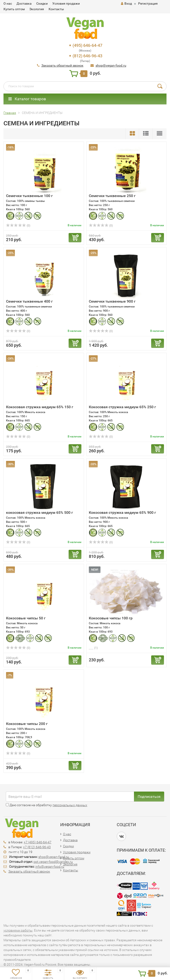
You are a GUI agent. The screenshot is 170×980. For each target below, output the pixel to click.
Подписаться (149, 797)
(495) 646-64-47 (87, 45)
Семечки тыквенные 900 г (112, 301)
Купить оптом (14, 9)
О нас (8, 3)
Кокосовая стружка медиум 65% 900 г (122, 513)
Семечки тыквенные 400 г (29, 301)
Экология (37, 9)
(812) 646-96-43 (87, 56)
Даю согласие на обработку (47, 805)
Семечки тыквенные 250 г (112, 196)
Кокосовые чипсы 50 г (26, 618)
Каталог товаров (27, 99)
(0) (18, 226)
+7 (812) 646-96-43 (37, 847)
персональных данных (70, 805)
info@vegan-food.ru (50, 867)
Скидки (42, 3)
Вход (126, 3)
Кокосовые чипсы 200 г (27, 724)
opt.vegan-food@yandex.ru (53, 862)
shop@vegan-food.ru (111, 65)
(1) (93, 648)
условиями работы (18, 930)
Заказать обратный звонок (62, 65)
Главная (10, 113)
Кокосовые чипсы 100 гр (111, 618)
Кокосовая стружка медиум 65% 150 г (40, 407)
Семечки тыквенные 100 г (29, 196)
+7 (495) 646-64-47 (38, 842)
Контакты (56, 9)
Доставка (24, 3)
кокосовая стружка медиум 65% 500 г (40, 513)
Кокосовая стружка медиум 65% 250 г (122, 407)
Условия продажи (66, 3)
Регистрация (148, 3)
